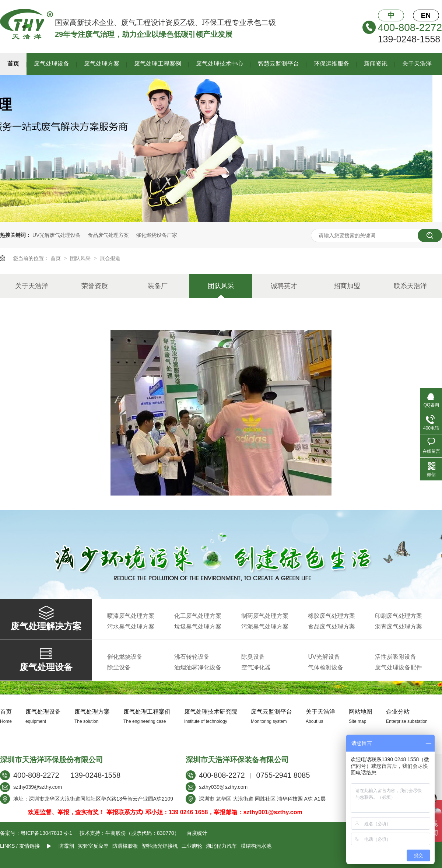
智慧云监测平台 (278, 64)
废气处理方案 (102, 64)
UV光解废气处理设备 (57, 235)
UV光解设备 (324, 657)
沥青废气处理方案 (399, 626)
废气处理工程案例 (158, 64)
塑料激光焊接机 (160, 846)
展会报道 (110, 258)
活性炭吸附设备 (396, 657)
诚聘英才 (284, 286)
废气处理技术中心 (220, 64)
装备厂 (158, 286)
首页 (13, 64)
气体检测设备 (326, 667)
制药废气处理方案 (265, 616)
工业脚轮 (192, 846)
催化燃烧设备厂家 (157, 235)
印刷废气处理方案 (399, 616)
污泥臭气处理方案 (265, 626)
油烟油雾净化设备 (198, 667)
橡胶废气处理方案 (331, 616)
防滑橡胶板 (125, 846)
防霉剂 (66, 846)
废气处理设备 (52, 64)
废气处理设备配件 (399, 667)
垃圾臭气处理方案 (198, 626)
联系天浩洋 (410, 286)
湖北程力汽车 (221, 846)
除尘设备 (119, 667)
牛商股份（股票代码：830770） (142, 833)
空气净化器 (256, 667)
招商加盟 (347, 286)
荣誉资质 (95, 286)
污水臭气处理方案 (131, 626)
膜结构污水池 (256, 846)
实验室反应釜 (93, 846)
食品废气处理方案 (108, 235)
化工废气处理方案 (198, 616)
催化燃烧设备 (125, 657)
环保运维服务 (331, 64)
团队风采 (81, 258)
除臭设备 (253, 657)
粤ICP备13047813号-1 (46, 833)
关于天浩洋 (417, 64)
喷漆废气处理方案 (131, 616)
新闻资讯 (376, 64)
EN (426, 15)
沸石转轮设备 (192, 657)
